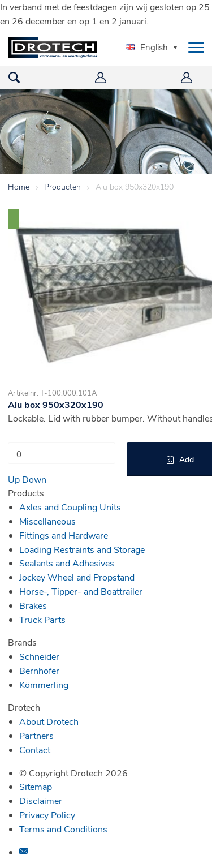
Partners (36, 735)
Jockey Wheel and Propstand (77, 577)
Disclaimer (41, 800)
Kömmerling (44, 684)
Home (19, 186)
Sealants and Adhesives (67, 563)
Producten (62, 186)
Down (34, 479)
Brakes (33, 605)
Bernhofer (39, 670)
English (147, 47)
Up (14, 479)
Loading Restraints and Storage (82, 549)
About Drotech (49, 721)
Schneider (39, 656)
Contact (35, 749)
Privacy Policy (47, 815)
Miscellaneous (47, 521)
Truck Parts (42, 619)
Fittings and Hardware (64, 535)
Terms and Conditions (63, 829)
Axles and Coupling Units (70, 507)
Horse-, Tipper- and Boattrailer (81, 591)
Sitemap (36, 786)
